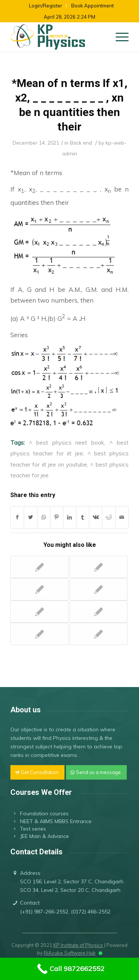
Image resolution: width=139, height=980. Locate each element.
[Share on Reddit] (109, 517)
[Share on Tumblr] (83, 517)
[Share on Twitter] (30, 517)
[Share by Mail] (122, 517)
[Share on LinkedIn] (70, 517)
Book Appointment (92, 6)
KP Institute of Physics (78, 945)
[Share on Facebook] (17, 517)
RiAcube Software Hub (70, 953)
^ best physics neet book (67, 442)
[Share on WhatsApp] (44, 517)
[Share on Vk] (96, 517)
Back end (81, 143)
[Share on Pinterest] (57, 517)
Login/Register (46, 6)
